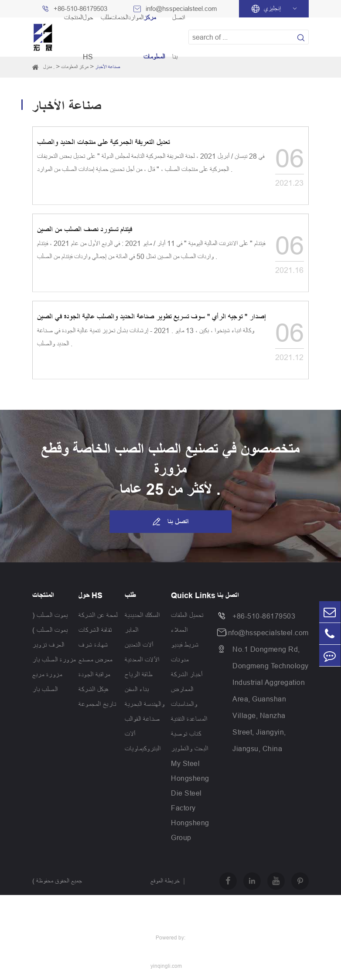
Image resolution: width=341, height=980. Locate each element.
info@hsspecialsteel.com (267, 633)
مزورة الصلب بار (54, 660)
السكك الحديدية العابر (142, 623)
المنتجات (43, 595)
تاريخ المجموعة (97, 704)
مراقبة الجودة (94, 674)
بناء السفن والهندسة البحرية (145, 697)
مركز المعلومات (75, 67)
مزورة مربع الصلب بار (47, 682)
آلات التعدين (139, 645)
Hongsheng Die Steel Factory (190, 793)
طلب (130, 595)
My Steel (185, 763)
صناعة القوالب (142, 719)
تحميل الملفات (187, 615)
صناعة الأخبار (107, 67)
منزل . (49, 67)
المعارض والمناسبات (184, 697)
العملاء (179, 630)
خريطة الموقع (165, 881)
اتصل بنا (170, 522)
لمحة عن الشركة (98, 615)
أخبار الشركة (187, 674)
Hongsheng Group (190, 830)
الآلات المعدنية (142, 660)
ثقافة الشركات (95, 630)
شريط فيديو (185, 645)
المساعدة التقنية (189, 719)
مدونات (180, 660)
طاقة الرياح (139, 674)
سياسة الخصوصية (170, 909)
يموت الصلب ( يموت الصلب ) (50, 623)
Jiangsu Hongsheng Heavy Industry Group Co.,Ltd (83, 923)
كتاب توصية (186, 734)
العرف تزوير (48, 645)
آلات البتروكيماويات (143, 741)
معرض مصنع (95, 660)
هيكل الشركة (94, 689)
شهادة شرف (93, 645)
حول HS (90, 595)
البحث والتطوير (189, 749)
